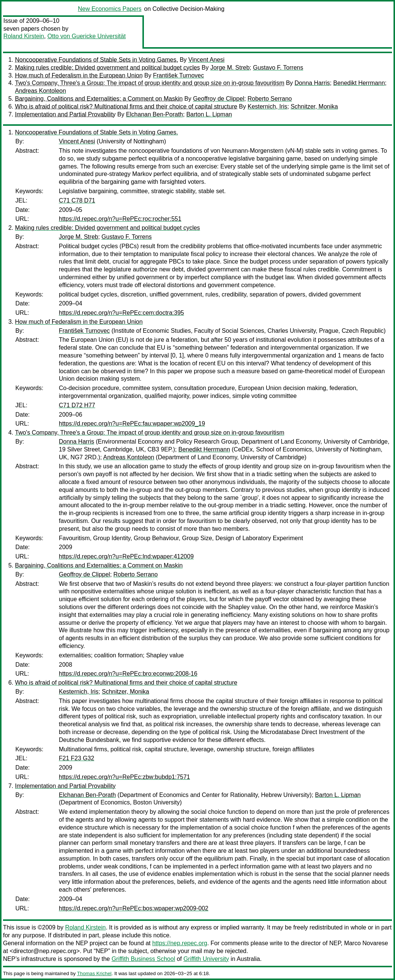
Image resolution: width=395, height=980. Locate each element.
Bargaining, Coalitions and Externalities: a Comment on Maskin (99, 99)
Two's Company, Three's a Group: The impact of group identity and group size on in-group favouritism (150, 83)
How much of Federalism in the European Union (79, 75)
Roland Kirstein (24, 36)
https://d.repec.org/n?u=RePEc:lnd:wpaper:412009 (126, 556)
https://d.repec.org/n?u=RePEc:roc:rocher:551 (120, 219)
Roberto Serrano (269, 99)
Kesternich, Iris (268, 106)
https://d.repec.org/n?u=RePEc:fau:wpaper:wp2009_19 (132, 424)
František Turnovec (178, 75)
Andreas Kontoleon (40, 91)
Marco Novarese (366, 943)
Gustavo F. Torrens (278, 68)
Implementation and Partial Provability (65, 114)
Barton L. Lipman (209, 114)
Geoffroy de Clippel (219, 99)
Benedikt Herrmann (359, 83)
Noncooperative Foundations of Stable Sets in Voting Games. (97, 60)
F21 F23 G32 (76, 758)
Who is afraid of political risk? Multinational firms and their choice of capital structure (126, 106)
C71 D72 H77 (77, 405)
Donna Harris (312, 83)
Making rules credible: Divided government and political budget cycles (108, 68)
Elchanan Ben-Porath (154, 114)
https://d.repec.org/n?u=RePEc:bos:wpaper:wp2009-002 (134, 908)
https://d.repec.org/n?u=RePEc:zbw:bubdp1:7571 (124, 777)
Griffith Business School (144, 959)
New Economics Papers (110, 9)
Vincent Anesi (207, 60)
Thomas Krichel (94, 973)
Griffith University (206, 959)
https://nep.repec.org (180, 943)
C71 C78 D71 (77, 200)
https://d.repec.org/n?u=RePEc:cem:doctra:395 (121, 313)
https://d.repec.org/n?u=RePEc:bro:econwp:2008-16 (128, 674)
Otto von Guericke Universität (86, 36)
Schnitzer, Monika (314, 106)
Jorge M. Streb (230, 68)
